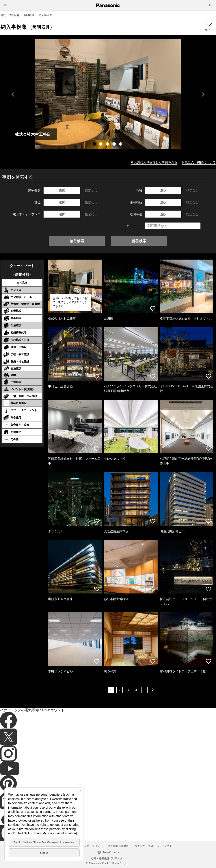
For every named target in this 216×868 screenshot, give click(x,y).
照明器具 (29, 15)
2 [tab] (101, 145)
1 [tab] (95, 145)
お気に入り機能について (199, 162)
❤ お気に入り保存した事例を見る (154, 162)
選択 (62, 190)
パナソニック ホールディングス (153, 846)
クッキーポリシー (92, 846)
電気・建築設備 (10, 15)
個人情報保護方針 (118, 846)
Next (203, 94)
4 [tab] (115, 145)
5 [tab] (121, 145)
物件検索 (77, 241)
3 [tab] (108, 145)
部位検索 (139, 241)
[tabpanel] (108, 94)
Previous (13, 94)
